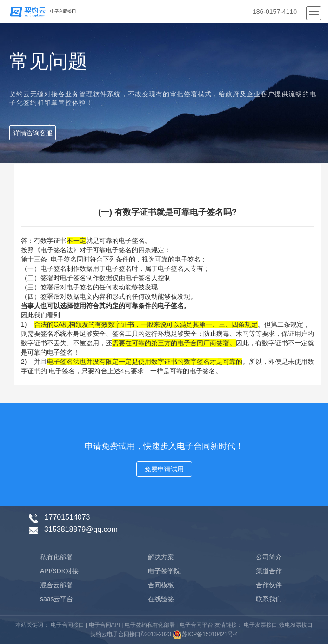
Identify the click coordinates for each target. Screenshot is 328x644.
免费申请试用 (164, 469)
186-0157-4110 (275, 12)
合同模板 (161, 585)
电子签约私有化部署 (150, 625)
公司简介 (269, 557)
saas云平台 (57, 599)
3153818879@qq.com (81, 529)
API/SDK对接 (59, 571)
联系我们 (269, 599)
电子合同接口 (66, 625)
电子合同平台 (196, 625)
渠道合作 (269, 571)
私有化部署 (56, 557)
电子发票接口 (260, 625)
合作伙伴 (269, 585)
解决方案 (161, 557)
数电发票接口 (295, 625)
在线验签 (161, 599)
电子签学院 (164, 571)
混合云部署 (56, 585)
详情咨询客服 (33, 133)
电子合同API (104, 625)
